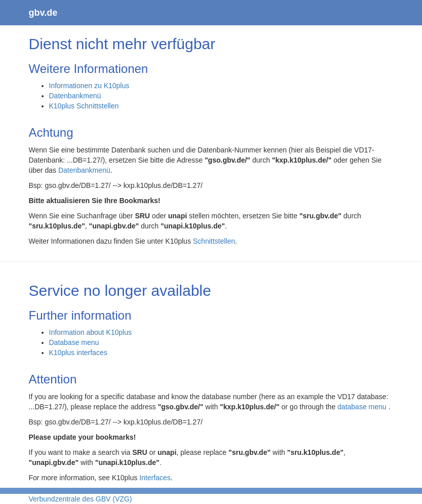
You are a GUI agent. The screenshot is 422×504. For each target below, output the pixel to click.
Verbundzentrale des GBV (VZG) (81, 499)
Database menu (74, 342)
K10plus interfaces (78, 353)
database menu (363, 407)
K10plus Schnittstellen (84, 106)
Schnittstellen (214, 241)
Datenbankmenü (75, 96)
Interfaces (155, 478)
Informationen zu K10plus (89, 86)
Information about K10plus (90, 332)
